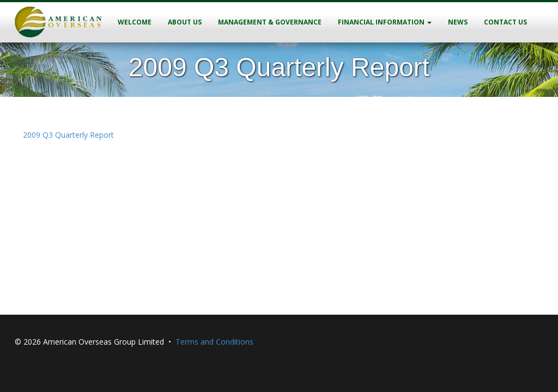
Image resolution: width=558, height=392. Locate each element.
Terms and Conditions (214, 342)
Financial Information (385, 22)
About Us (185, 22)
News (458, 22)
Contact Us (505, 22)
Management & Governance (270, 22)
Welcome (135, 22)
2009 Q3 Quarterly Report (68, 135)
